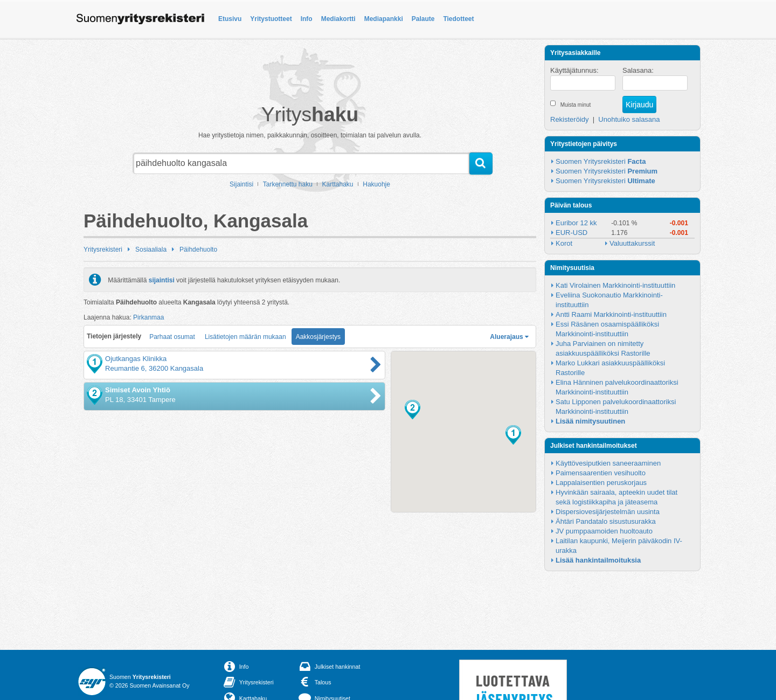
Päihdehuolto (198, 249)
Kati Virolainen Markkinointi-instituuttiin (615, 285)
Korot (564, 243)
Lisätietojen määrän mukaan (245, 337)
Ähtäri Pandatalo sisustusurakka (606, 521)
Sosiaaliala (151, 249)
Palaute (423, 19)
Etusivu (230, 19)
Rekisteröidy (570, 119)
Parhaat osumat (172, 337)
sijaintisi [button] (162, 280)
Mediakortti (338, 19)
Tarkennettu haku (288, 184)
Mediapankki (384, 19)
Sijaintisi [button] (241, 184)
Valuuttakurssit (632, 243)
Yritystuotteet (271, 19)
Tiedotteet (458, 19)
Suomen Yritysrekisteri (601, 161)
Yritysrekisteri (103, 249)
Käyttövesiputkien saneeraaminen (608, 463)
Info (307, 19)
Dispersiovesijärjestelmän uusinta (608, 512)
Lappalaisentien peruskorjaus (601, 483)
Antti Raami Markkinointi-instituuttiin (611, 314)
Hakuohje (376, 184)
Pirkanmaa (148, 317)
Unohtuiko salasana (629, 119)
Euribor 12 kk (576, 223)
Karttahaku (338, 184)
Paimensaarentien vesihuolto (601, 473)
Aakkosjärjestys (318, 337)
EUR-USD (571, 233)
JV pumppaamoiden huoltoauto (604, 531)
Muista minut (576, 105)
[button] (513, 435)
